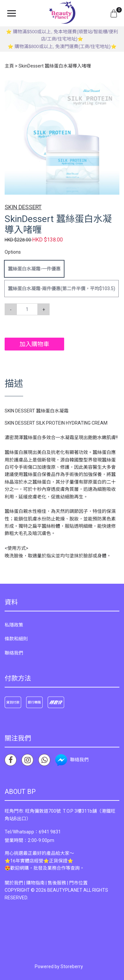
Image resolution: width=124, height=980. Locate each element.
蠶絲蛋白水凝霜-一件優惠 (34, 269)
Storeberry (72, 966)
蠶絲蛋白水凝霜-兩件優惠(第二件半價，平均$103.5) (62, 289)
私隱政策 (14, 625)
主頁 (9, 66)
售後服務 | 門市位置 (68, 883)
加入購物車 (34, 344)
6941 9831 (50, 832)
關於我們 (14, 883)
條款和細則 (16, 639)
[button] (113, 86)
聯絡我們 (14, 653)
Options (13, 252)
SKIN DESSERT (23, 207)
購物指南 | (37, 883)
